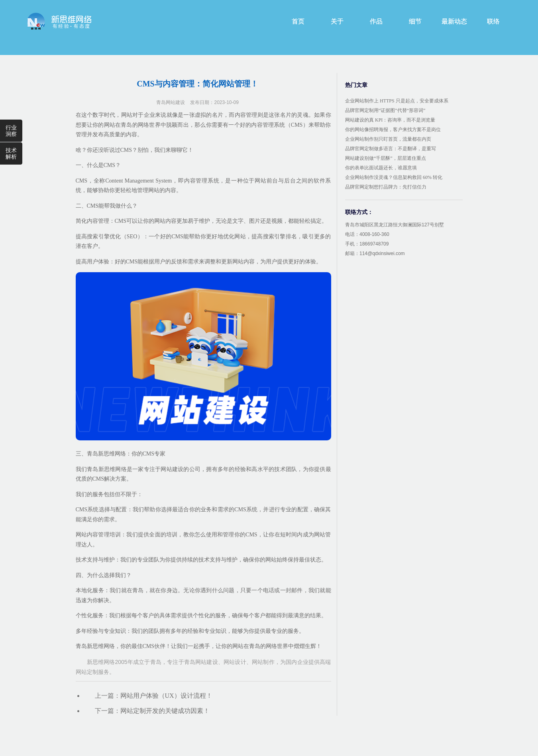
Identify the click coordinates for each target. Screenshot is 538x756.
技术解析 (11, 153)
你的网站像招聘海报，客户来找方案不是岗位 (393, 130)
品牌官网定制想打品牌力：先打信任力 (386, 187)
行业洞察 (11, 131)
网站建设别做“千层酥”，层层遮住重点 (386, 158)
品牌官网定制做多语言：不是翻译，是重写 (391, 149)
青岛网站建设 (171, 102)
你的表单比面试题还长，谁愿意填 (381, 168)
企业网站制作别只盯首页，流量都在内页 (388, 139)
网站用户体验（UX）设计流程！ (166, 696)
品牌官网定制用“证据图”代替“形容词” (385, 110)
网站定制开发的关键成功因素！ (165, 711)
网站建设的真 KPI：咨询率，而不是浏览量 (390, 120)
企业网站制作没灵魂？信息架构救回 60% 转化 (394, 177)
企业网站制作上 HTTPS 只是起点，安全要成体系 (397, 101)
